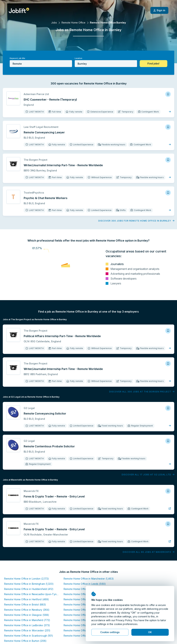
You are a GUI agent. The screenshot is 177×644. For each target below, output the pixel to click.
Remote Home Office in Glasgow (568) (27, 615)
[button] (153, 64)
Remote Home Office (73, 23)
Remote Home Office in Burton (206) (25, 641)
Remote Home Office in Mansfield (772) (27, 620)
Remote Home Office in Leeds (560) (85, 584)
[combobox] (41, 64)
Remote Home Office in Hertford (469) (27, 599)
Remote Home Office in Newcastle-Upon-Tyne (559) (35, 594)
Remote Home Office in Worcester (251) (27, 630)
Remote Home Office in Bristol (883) (25, 605)
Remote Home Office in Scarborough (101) (29, 636)
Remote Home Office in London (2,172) (27, 579)
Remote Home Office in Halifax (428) (85, 589)
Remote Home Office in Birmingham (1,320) (29, 584)
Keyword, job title (17, 58)
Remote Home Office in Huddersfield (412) (29, 589)
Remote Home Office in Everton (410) (85, 625)
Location (78, 58)
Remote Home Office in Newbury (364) (27, 610)
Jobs (54, 23)
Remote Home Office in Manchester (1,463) (89, 579)
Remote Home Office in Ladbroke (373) (27, 625)
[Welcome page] (19, 10)
